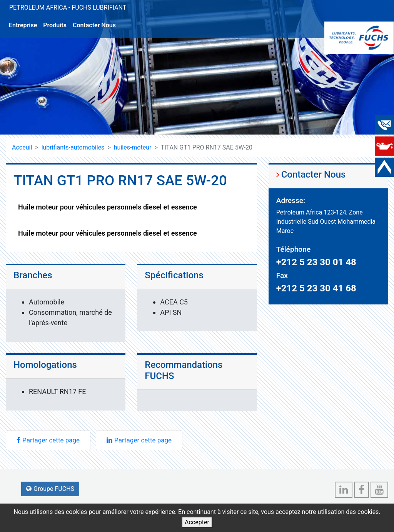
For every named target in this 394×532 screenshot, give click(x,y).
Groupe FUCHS (50, 489)
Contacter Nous (94, 25)
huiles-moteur (133, 147)
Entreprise (23, 25)
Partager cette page (48, 440)
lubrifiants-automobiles (73, 147)
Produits (55, 25)
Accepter (197, 522)
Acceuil (22, 147)
